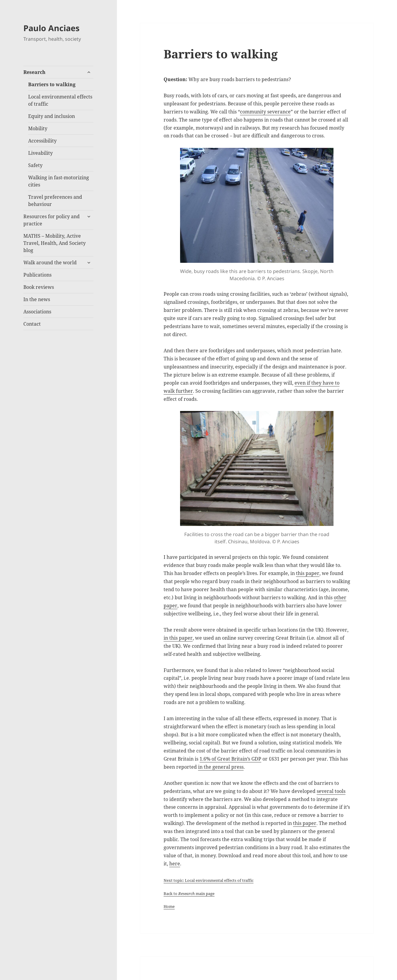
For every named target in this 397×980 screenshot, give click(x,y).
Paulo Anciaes (51, 28)
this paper (308, 573)
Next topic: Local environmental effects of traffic (209, 880)
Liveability (40, 153)
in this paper (178, 638)
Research (34, 72)
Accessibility (42, 141)
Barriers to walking (52, 84)
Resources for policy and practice (52, 220)
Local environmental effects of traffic (60, 100)
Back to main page (189, 893)
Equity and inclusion (52, 116)
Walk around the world (50, 263)
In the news (37, 299)
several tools (331, 791)
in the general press (221, 767)
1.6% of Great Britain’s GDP (230, 759)
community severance (265, 112)
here (175, 864)
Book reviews (39, 287)
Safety (35, 165)
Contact (32, 324)
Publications (37, 275)
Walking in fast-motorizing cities (59, 181)
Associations (37, 312)
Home (169, 906)
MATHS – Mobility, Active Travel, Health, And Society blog (55, 243)
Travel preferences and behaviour (55, 201)
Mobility (38, 128)
